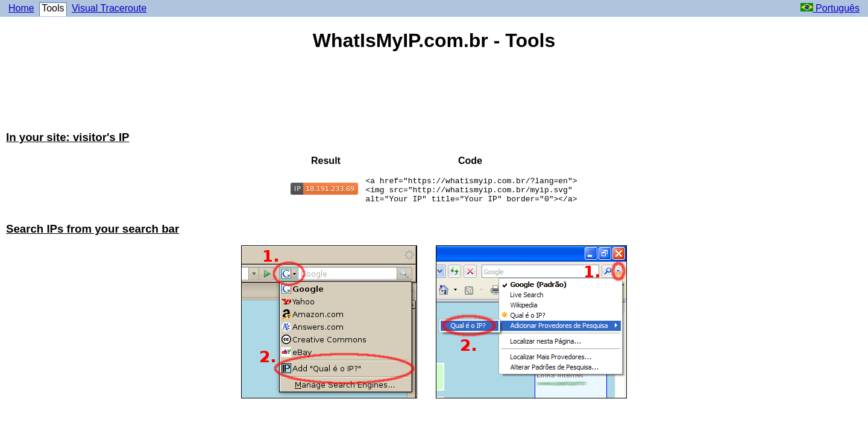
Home (21, 8)
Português (830, 8)
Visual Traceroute (109, 8)
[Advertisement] (434, 92)
